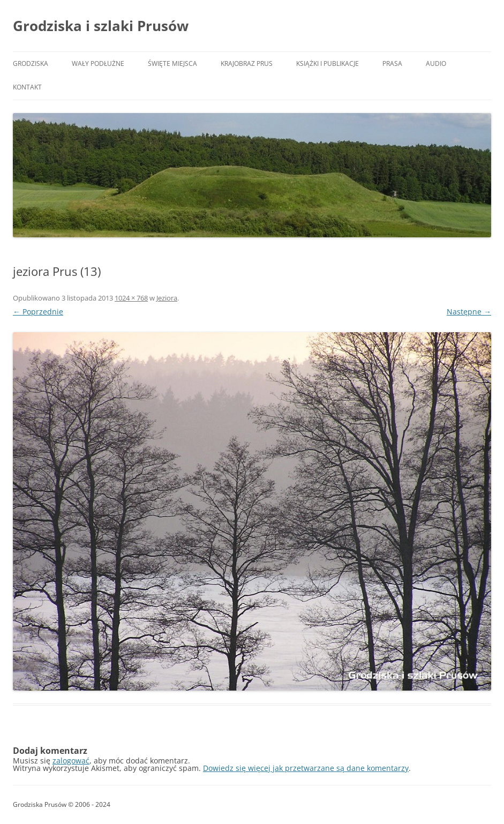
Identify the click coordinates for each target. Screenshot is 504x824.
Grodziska (31, 63)
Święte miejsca (172, 63)
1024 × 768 (131, 298)
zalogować (71, 761)
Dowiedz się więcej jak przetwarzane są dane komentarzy (306, 768)
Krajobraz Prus (247, 63)
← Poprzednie (38, 312)
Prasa (392, 63)
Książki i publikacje (328, 63)
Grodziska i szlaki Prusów (101, 26)
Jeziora (167, 298)
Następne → (469, 312)
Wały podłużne (98, 63)
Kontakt (27, 87)
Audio (436, 63)
